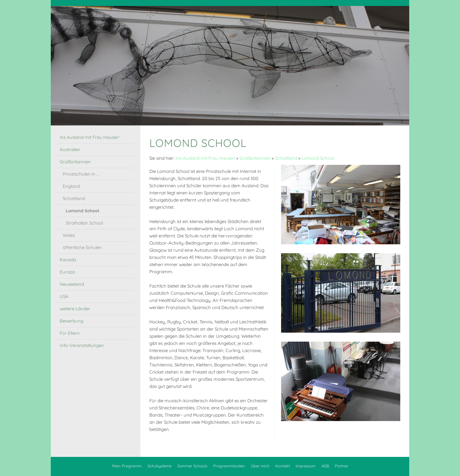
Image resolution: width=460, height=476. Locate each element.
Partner (342, 466)
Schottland (286, 158)
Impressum (306, 466)
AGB (325, 466)
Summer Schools (192, 466)
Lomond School (318, 158)
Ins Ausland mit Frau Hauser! (205, 158)
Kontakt (283, 466)
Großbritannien (255, 158)
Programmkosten (229, 466)
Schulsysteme (160, 466)
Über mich (260, 466)
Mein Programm (127, 466)
